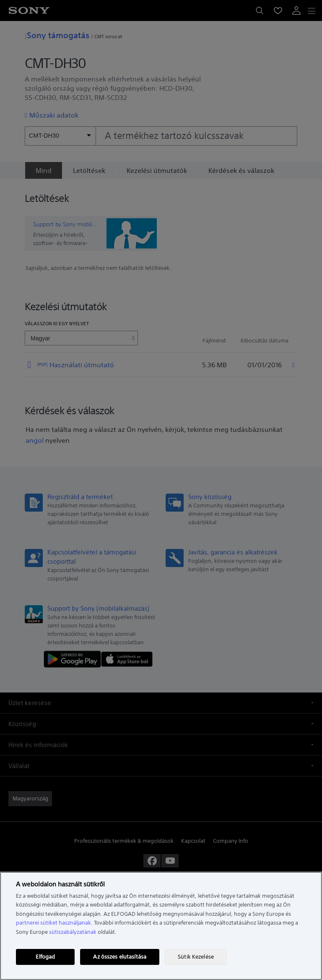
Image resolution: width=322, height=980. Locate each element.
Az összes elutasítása (120, 957)
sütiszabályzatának (73, 932)
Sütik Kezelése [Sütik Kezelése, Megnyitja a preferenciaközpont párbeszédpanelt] (196, 957)
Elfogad (45, 957)
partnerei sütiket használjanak (53, 923)
